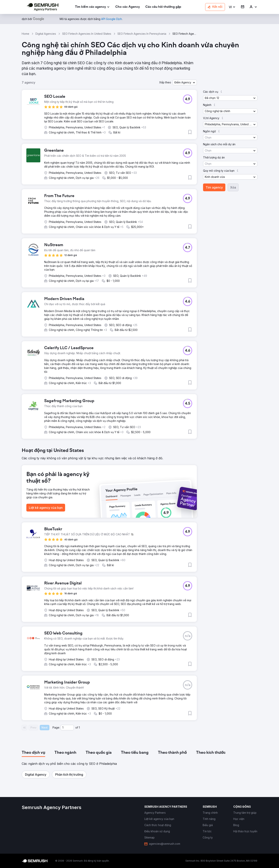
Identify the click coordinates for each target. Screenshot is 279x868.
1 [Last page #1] (79, 727)
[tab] (33, 753)
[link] (128, 7)
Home (25, 34)
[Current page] (67, 728)
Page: (56, 727)
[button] (232, 7)
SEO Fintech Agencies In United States (87, 34)
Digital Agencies (46, 34)
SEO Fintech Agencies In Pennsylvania (142, 34)
